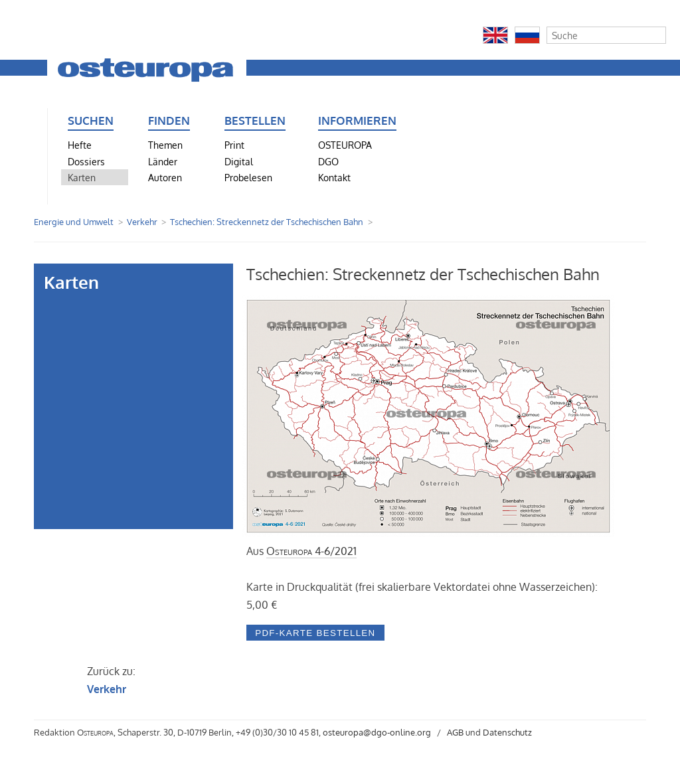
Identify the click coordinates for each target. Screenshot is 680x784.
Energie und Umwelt (74, 222)
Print (234, 145)
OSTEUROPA (345, 145)
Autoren (165, 177)
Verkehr (142, 222)
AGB (455, 732)
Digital (239, 161)
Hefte (80, 145)
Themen (165, 145)
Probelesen (248, 177)
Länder (163, 161)
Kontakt (334, 177)
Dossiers (86, 161)
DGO (328, 161)
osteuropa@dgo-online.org (377, 732)
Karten (82, 177)
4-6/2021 (311, 551)
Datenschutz (507, 732)
